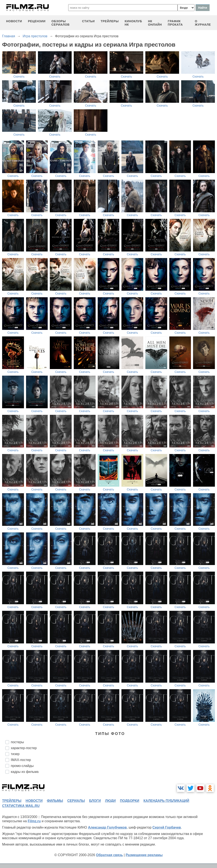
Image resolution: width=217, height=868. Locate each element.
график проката (175, 23)
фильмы (55, 801)
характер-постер (24, 748)
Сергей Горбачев (167, 827)
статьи (88, 21)
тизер (15, 754)
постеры (17, 742)
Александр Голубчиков (107, 827)
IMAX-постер (21, 760)
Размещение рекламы (144, 855)
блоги (95, 801)
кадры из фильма (25, 772)
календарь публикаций (166, 801)
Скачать (19, 76)
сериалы (76, 801)
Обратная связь (109, 855)
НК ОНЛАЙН (155, 23)
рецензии (37, 21)
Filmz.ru (34, 821)
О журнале (203, 23)
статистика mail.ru (21, 806)
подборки (130, 801)
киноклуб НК (133, 23)
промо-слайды (22, 766)
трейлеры (110, 21)
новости (14, 21)
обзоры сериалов (61, 23)
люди (110, 801)
